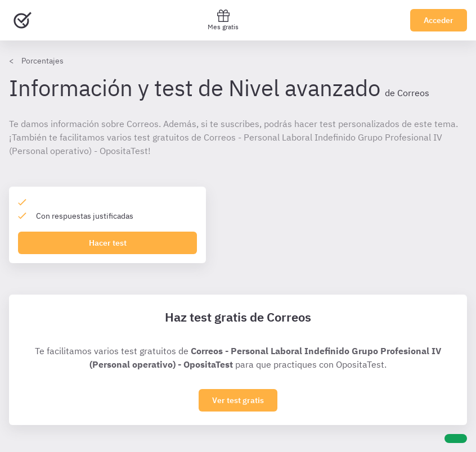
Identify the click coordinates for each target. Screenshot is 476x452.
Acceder (439, 20)
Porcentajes (42, 61)
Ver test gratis (238, 400)
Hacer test (108, 243)
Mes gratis (223, 20)
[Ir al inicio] (23, 20)
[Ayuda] (456, 439)
